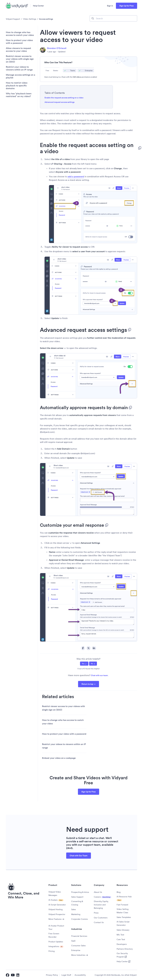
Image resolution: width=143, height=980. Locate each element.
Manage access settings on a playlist (21, 76)
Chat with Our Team (79, 856)
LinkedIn (94, 648)
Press (96, 913)
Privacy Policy (52, 975)
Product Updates (56, 942)
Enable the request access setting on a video (64, 98)
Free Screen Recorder (54, 935)
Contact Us (99, 922)
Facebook (83, 648)
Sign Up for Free (127, 6)
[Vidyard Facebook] (8, 975)
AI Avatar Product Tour (56, 927)
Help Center (38, 6)
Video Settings (30, 19)
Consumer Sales (78, 946)
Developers (122, 944)
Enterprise (76, 950)
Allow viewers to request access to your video (18, 50)
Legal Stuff (66, 975)
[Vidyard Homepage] (17, 6)
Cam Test (121, 939)
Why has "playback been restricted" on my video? (19, 95)
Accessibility (80, 975)
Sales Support (77, 897)
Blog (119, 892)
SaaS (73, 941)
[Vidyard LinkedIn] (18, 975)
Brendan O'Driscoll (57, 48)
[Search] (113, 18)
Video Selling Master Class (123, 911)
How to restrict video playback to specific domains (17, 86)
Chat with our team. (100, 675)
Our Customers (101, 918)
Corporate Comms (79, 919)
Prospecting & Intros (80, 892)
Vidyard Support (13, 19)
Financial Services (79, 936)
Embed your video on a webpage (59, 758)
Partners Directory (125, 949)
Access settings (46, 19)
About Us (98, 892)
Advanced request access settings (59, 102)
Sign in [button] (110, 6)
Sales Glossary (123, 930)
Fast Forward (122, 905)
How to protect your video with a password (19, 42)
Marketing (76, 914)
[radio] (84, 664)
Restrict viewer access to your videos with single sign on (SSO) (20, 59)
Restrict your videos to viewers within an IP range (19, 68)
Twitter (89, 648)
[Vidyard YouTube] (13, 975)
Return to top (87, 684)
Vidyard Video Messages (55, 894)
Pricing (52, 951)
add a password (76, 177)
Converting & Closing (77, 903)
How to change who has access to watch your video (20, 34)
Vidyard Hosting (56, 909)
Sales (74, 909)
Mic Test (120, 935)
